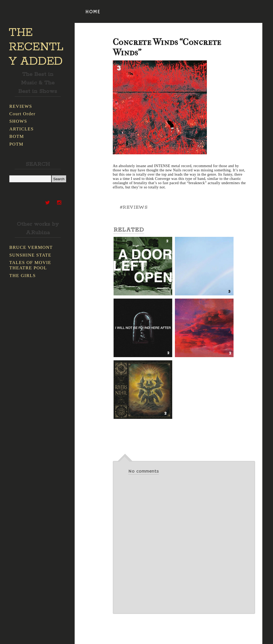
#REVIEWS (134, 207)
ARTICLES (21, 129)
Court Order (22, 114)
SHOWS (18, 121)
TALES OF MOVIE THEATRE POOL (30, 265)
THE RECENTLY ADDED (36, 47)
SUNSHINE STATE (30, 255)
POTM (16, 144)
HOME (93, 12)
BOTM (17, 136)
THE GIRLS (23, 276)
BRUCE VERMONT (31, 247)
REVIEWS (21, 106)
